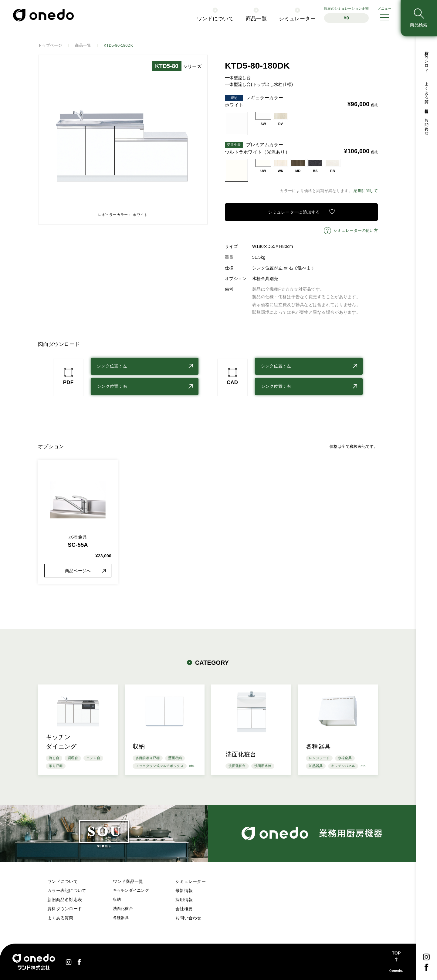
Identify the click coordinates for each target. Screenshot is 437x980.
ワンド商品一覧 (128, 881)
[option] (123, 140)
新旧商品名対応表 (65, 900)
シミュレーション (346, 15)
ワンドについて (215, 19)
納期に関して (366, 191)
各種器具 (121, 918)
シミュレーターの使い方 (356, 231)
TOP (396, 953)
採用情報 (184, 900)
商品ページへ (78, 571)
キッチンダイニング (131, 890)
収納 (117, 900)
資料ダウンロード (426, 59)
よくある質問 (426, 88)
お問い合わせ (426, 124)
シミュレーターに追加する (294, 212)
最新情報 (426, 106)
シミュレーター (297, 19)
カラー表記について (67, 890)
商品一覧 (256, 19)
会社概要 (184, 909)
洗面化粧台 (123, 909)
